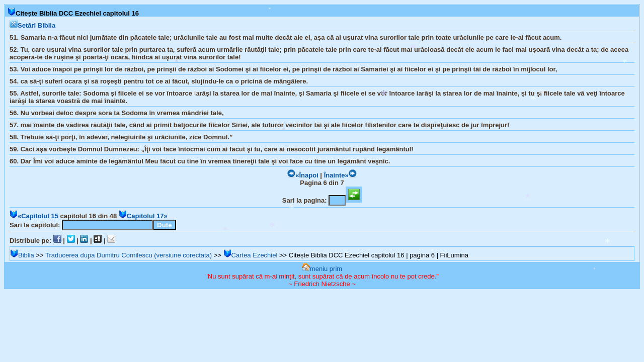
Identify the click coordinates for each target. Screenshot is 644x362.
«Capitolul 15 (34, 216)
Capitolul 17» (143, 216)
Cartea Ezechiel (251, 255)
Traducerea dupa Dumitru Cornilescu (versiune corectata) (129, 255)
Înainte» (340, 175)
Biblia (22, 255)
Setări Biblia (32, 25)
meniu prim (322, 269)
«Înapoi (303, 175)
